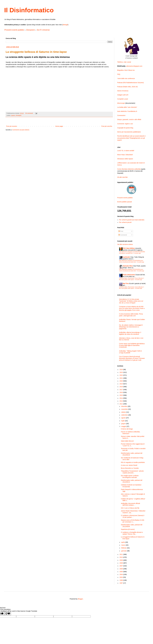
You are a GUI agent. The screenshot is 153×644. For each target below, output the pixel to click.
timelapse (19, 115)
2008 (121, 563)
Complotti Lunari (123, 99)
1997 (121, 583)
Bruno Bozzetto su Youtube (130, 468)
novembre (125, 409)
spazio (13, 115)
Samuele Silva (128, 266)
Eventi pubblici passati (125, 202)
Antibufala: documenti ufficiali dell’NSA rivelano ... (130, 504)
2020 (121, 381)
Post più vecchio (107, 126)
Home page (59, 126)
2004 (121, 574)
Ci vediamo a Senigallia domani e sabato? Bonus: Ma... (132, 533)
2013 (121, 401)
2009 (121, 560)
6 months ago (137, 253)
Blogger (80, 599)
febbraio (124, 548)
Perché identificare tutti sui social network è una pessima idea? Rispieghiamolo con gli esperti (131, 138)
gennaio (124, 551)
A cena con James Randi (129, 465)
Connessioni (121, 115)
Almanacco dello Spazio (125, 159)
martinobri (126, 257)
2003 (121, 577)
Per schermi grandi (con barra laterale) (132, 220)
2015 (121, 395)
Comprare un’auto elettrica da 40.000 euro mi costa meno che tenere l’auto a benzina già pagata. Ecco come (132, 308)
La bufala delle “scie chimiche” (127, 107)
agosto (124, 418)
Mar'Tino (126, 283)
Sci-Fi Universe (43, 30)
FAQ (119, 74)
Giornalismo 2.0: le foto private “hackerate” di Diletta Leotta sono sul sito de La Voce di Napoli (131, 301)
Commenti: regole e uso (125, 124)
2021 (121, 378)
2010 (121, 557)
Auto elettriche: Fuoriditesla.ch (127, 111)
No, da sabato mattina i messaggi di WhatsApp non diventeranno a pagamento (131, 327)
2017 (121, 390)
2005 (121, 572)
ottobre (124, 412)
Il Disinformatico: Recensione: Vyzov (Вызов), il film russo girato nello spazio (132, 279)
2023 (121, 372)
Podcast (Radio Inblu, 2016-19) (127, 87)
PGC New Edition (129, 248)
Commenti (123, 235)
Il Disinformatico (29, 10)
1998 (121, 580)
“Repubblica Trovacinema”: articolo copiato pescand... (132, 472)
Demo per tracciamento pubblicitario (129, 132)
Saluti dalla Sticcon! (127, 441)
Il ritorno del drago (127, 429)
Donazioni (30, 30)
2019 (121, 384)
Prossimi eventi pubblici (14, 30)
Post (121, 231)
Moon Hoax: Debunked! (125, 155)
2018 (121, 387)
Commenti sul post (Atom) (21, 130)
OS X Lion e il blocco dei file (130, 508)
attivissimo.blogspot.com (134, 66)
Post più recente (12, 126)
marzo (124, 545)
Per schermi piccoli (125, 222)
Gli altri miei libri (122, 177)
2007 (121, 566)
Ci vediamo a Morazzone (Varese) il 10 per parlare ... (133, 516)
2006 (121, 569)
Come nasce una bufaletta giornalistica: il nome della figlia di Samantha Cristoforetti (132, 345)
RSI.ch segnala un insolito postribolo (133, 462)
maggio (124, 426)
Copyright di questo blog (125, 128)
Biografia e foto (122, 70)
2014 (121, 398)
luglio (123, 421)
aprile (123, 542)
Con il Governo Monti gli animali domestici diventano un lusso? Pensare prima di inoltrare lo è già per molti (132, 358)
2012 (121, 404)
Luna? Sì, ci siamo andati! (126, 151)
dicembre (124, 406)
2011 (121, 554)
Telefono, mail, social (124, 62)
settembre (125, 415)
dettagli (65, 25)
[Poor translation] (8, 614)
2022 (121, 375)
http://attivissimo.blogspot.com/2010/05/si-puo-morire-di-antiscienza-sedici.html (131, 261)
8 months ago (140, 262)
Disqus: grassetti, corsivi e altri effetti (129, 120)
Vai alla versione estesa (125, 244)
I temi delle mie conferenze (126, 78)
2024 (121, 370)
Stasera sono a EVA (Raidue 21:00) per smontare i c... (133, 521)
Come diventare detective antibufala (129, 169)
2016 (121, 392)
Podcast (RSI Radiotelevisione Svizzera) (130, 83)
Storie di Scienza (123, 91)
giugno (124, 424)
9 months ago (138, 280)
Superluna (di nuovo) (128, 529)
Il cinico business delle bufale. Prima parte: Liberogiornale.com (131, 315)
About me (131, 70)
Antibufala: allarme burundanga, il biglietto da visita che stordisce (130, 333)
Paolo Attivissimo (129, 275)
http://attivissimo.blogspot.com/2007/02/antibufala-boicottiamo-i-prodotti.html (132, 252)
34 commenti (29, 113)
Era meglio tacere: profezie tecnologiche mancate (130, 476)
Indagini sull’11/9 (123, 95)
